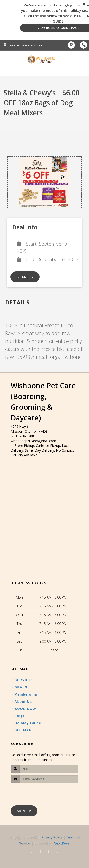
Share (25, 277)
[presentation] (36, 792)
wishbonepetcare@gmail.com (33, 441)
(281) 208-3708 (22, 436)
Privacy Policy (52, 837)
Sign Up (24, 811)
